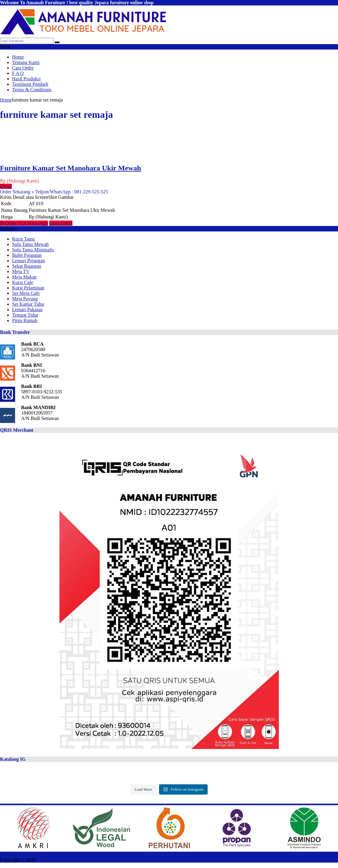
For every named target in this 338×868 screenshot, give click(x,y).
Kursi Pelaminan (28, 288)
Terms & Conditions (32, 90)
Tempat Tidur (25, 315)
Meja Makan (24, 277)
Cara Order (23, 68)
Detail (6, 186)
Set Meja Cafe (26, 293)
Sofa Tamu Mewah (30, 244)
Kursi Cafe (23, 282)
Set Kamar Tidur (28, 304)
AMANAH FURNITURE (61, 860)
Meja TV (21, 271)
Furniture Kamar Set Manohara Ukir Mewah (70, 168)
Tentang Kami (26, 62)
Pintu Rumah (25, 320)
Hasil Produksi (26, 79)
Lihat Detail (61, 223)
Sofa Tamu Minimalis (33, 250)
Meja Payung (25, 299)
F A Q (18, 73)
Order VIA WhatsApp (24, 223)
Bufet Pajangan (27, 255)
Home (18, 57)
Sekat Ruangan (27, 266)
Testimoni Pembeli (30, 84)
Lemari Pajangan (29, 261)
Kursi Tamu (23, 239)
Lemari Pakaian (27, 310)
